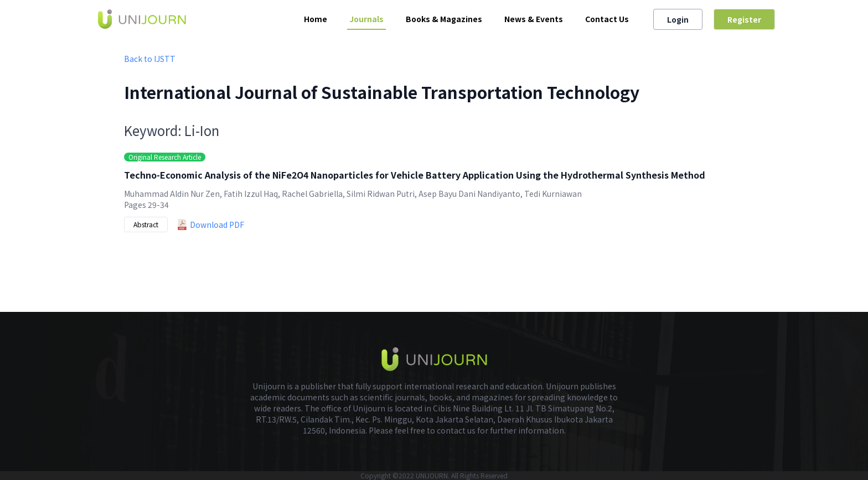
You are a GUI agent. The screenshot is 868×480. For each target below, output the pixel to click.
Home (316, 19)
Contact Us (607, 19)
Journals (366, 19)
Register (744, 19)
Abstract (146, 224)
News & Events (534, 19)
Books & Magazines (444, 19)
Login (678, 19)
